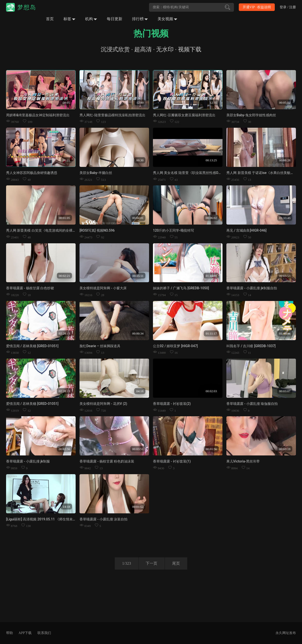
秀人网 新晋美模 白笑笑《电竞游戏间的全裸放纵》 (44, 230)
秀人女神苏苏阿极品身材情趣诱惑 (32, 173)
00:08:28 (285, 160)
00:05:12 (285, 103)
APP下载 (25, 633)
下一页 (151, 563)
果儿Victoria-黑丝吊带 (243, 461)
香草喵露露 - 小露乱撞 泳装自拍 (103, 519)
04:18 (140, 391)
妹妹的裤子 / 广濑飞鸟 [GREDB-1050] (181, 288)
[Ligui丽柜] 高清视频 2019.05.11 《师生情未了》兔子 (46, 519)
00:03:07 (285, 391)
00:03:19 (285, 449)
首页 (50, 19)
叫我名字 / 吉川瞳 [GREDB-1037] (251, 346)
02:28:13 (64, 333)
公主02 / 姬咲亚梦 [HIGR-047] (175, 346)
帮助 (9, 633)
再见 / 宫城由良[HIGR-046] (246, 230)
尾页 (176, 563)
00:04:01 (138, 218)
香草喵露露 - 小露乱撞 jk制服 (28, 461)
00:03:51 (138, 449)
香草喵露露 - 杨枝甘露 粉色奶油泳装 (107, 461)
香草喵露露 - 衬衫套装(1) (172, 461)
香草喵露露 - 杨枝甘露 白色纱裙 (30, 288)
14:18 (66, 507)
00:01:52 (138, 507)
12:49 (140, 103)
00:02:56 (64, 449)
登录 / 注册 (288, 7)
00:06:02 (211, 218)
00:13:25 (211, 160)
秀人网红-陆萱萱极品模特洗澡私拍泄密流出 (112, 115)
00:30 (140, 160)
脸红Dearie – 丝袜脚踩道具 (100, 346)
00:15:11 (138, 276)
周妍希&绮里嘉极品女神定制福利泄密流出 (38, 115)
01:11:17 (211, 333)
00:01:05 (64, 218)
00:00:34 (138, 333)
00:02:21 (64, 276)
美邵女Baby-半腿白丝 (96, 173)
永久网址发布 (286, 633)
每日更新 (115, 19)
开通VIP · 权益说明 (257, 7)
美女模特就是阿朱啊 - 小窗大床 (103, 288)
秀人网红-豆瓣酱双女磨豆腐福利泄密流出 (184, 115)
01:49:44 (285, 333)
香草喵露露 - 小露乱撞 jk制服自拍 (252, 288)
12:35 (213, 103)
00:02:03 (211, 391)
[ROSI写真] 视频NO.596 (97, 230)
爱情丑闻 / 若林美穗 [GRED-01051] (32, 346)
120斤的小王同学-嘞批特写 (173, 230)
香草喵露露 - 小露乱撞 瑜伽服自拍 (252, 404)
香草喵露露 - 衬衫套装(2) (172, 404)
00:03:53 (285, 276)
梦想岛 (27, 7)
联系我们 (44, 633)
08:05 (66, 103)
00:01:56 (211, 449)
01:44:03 (211, 276)
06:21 (66, 160)
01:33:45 (285, 218)
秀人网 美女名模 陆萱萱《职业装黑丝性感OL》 (188, 173)
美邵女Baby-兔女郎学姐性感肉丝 (251, 115)
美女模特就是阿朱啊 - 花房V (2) (103, 404)
